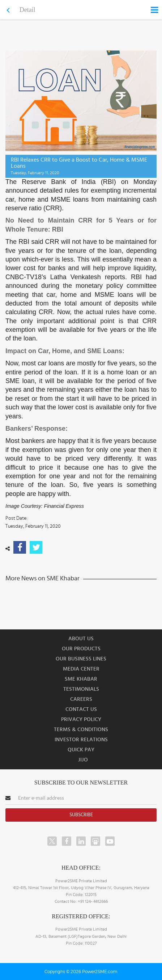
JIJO (83, 760)
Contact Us (81, 709)
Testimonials (81, 689)
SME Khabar (81, 679)
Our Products (81, 649)
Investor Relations (81, 740)
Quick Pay (81, 750)
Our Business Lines (81, 659)
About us (81, 639)
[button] (81, 490)
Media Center (81, 669)
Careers (81, 699)
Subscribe (81, 815)
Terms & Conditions (81, 729)
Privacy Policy (81, 719)
